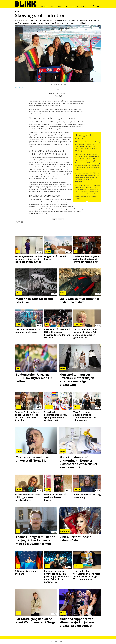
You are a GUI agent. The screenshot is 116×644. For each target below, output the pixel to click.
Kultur (60, 6)
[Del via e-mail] (60, 96)
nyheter (61, 219)
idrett (54, 219)
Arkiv (83, 6)
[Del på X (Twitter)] (58, 96)
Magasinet (45, 6)
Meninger (67, 6)
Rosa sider (76, 6)
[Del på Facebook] (55, 96)
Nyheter (53, 6)
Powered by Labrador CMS (58, 642)
